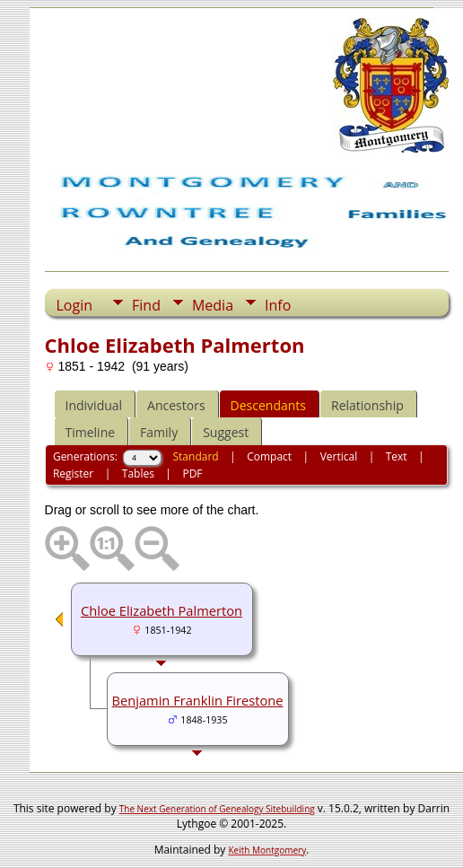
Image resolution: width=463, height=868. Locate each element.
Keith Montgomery (268, 850)
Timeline (91, 432)
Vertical (339, 456)
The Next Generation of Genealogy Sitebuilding (217, 809)
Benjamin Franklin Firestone (198, 700)
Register (73, 473)
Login (75, 305)
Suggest (226, 432)
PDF (192, 473)
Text (397, 456)
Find (146, 305)
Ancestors (176, 405)
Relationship (367, 405)
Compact (269, 456)
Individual (94, 405)
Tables (138, 473)
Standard (196, 456)
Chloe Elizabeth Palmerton (162, 610)
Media (213, 305)
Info (278, 305)
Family (159, 432)
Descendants (268, 405)
